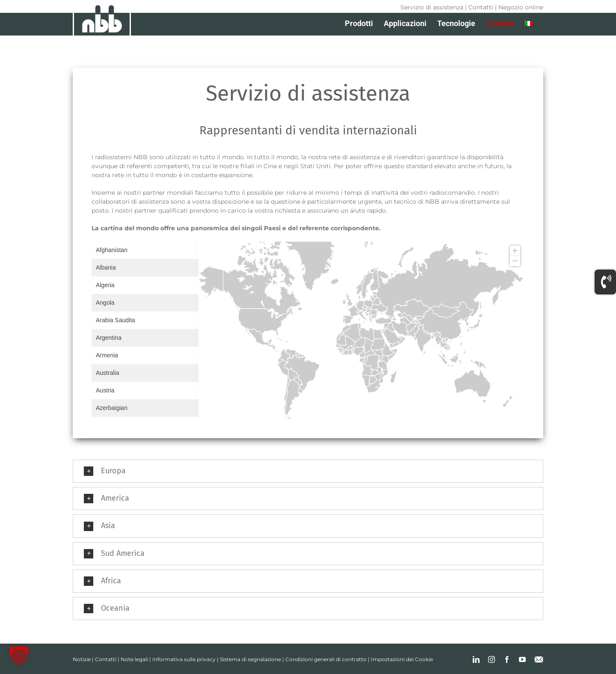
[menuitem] (529, 24)
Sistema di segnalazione (250, 659)
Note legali (134, 659)
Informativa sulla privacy (184, 659)
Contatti (481, 7)
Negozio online (521, 7)
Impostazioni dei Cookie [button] (402, 659)
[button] (308, 471)
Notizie (82, 659)
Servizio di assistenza (432, 7)
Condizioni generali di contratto (326, 659)
